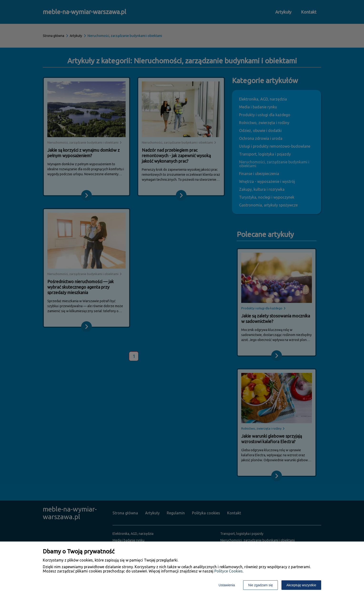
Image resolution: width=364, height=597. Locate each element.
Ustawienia (227, 585)
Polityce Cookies (229, 571)
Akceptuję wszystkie (301, 585)
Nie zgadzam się (261, 585)
